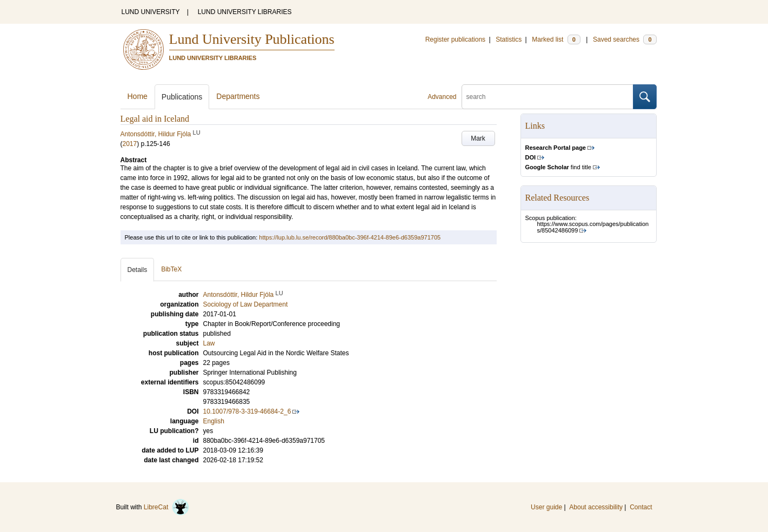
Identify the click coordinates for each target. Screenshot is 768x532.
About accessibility (596, 507)
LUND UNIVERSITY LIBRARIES (245, 12)
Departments (238, 96)
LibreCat (166, 507)
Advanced (442, 97)
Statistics (509, 39)
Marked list (556, 39)
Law (209, 343)
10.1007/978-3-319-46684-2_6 (247, 411)
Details (138, 270)
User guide (546, 507)
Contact (641, 507)
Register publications (455, 39)
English (214, 421)
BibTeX (171, 269)
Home (138, 96)
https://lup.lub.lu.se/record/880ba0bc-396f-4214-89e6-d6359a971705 (350, 237)
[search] (547, 97)
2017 (130, 144)
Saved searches (625, 39)
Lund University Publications (252, 39)
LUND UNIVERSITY (151, 12)
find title (558, 167)
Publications (182, 97)
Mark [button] (478, 138)
